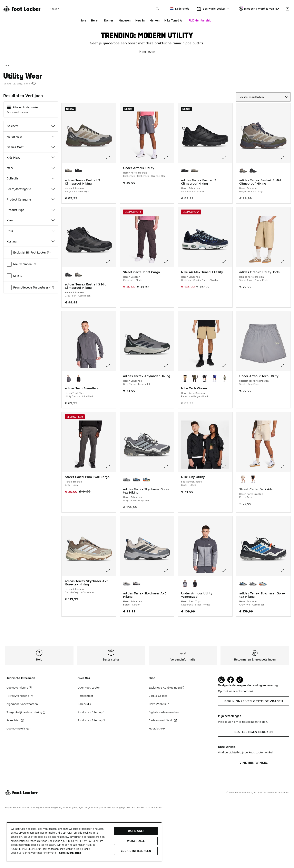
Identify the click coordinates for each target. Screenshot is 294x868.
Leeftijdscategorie (31, 243)
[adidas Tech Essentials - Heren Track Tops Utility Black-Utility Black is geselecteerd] (69, 433)
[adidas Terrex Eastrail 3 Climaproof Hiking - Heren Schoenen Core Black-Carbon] (79, 225)
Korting (31, 295)
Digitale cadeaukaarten (164, 766)
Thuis (6, 119)
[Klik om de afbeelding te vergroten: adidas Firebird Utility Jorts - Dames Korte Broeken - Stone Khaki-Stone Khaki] (285, 316)
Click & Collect (158, 750)
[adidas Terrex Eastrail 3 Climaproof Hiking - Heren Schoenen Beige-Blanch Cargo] (195, 225)
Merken (154, 20)
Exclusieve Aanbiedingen (166, 741)
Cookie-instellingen (19, 782)
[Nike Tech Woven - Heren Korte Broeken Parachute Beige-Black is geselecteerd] (185, 433)
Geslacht (31, 180)
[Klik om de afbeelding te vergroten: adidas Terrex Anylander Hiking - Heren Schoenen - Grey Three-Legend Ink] (169, 420)
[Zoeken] (105, 9)
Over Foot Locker (89, 741)
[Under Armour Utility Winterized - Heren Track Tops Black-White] (195, 638)
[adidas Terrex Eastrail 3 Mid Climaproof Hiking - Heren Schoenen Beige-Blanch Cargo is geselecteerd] (243, 225)
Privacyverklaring (19, 750)
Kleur (31, 274)
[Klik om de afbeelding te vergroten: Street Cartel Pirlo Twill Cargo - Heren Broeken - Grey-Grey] (111, 521)
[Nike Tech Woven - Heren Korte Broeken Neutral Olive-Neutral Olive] (195, 433)
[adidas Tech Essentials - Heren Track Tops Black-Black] (79, 433)
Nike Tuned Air (174, 20)
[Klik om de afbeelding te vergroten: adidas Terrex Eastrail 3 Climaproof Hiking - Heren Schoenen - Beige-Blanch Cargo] (111, 212)
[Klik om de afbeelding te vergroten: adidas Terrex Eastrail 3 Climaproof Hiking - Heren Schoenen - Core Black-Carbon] (227, 212)
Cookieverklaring (19, 741)
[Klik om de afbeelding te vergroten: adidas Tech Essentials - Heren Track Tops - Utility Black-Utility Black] (111, 420)
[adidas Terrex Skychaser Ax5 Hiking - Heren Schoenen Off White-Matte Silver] (137, 638)
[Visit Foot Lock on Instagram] (221, 734)
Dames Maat (31, 201)
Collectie (31, 232)
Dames (109, 20)
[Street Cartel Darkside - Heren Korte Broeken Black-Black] (253, 534)
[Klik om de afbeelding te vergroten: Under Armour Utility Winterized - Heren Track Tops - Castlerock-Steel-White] (227, 625)
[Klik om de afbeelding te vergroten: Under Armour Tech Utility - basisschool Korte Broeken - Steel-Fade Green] (285, 420)
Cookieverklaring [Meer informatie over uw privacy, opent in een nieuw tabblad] (70, 853)
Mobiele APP (157, 782)
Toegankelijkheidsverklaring (26, 766)
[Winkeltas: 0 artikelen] (287, 9)
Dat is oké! (136, 831)
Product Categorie (31, 253)
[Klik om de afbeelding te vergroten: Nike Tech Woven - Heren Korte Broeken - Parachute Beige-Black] (227, 420)
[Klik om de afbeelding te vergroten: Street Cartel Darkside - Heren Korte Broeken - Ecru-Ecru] (285, 521)
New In (140, 20)
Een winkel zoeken (17, 166)
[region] (84, 842)
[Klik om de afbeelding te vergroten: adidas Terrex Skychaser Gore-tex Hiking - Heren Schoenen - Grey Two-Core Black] (285, 625)
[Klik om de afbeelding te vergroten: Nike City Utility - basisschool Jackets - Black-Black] (227, 521)
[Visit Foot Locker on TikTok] (240, 734)
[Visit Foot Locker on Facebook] (231, 734)
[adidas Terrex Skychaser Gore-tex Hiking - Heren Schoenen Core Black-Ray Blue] (147, 534)
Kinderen (124, 20)
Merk (31, 222)
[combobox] (105, 9)
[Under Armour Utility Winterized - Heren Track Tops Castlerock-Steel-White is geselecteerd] (185, 638)
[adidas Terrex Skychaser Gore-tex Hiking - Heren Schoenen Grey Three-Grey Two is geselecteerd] (127, 534)
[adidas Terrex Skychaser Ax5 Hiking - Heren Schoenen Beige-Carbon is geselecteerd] (127, 638)
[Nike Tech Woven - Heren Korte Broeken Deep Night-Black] (215, 433)
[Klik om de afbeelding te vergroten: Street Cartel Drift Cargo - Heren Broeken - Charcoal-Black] (169, 316)
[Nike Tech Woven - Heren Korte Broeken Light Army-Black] (225, 433)
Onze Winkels (159, 758)
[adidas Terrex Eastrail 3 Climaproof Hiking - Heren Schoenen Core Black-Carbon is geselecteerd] (185, 225)
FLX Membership (200, 20)
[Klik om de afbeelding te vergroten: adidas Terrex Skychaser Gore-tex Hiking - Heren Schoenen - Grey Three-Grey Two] (169, 521)
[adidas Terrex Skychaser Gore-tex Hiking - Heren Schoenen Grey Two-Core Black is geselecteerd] (243, 638)
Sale (83, 20)
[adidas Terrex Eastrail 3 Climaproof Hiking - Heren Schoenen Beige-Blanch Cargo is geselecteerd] (69, 225)
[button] (34, 137)
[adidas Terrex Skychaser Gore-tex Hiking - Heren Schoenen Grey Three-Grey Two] (253, 638)
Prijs (31, 285)
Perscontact (85, 750)
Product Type (31, 264)
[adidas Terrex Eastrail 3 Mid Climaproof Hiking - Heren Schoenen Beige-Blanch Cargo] (79, 329)
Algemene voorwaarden (22, 758)
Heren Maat (31, 191)
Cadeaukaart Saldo (163, 774)
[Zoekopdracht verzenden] (157, 9)
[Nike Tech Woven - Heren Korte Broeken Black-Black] (205, 433)
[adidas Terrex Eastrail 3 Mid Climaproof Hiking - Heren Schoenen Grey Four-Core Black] (253, 225)
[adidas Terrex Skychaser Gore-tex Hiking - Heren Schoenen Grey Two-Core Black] (137, 534)
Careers (84, 758)
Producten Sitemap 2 (91, 774)
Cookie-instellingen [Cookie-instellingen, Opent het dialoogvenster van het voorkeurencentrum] (136, 851)
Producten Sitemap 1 (91, 766)
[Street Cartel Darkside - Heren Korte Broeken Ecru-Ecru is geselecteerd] (243, 534)
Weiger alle (136, 841)
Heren (95, 20)
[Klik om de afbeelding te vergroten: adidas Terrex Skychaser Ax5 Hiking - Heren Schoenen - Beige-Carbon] (169, 625)
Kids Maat (31, 211)
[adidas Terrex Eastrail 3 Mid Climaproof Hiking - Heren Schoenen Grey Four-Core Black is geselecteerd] (69, 329)
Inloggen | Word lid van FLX (259, 9)
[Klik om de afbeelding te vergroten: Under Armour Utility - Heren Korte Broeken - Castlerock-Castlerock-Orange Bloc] (169, 212)
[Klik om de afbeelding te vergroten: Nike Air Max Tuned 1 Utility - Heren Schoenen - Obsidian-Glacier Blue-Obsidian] (227, 316)
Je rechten (15, 774)
